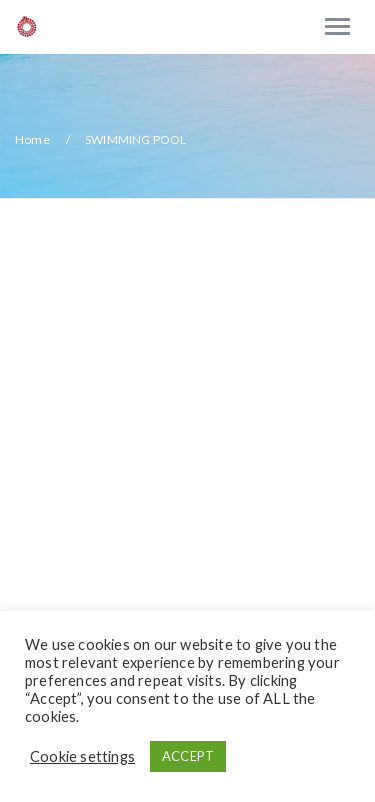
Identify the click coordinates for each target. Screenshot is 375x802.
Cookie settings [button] (82, 756)
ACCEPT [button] (188, 756)
